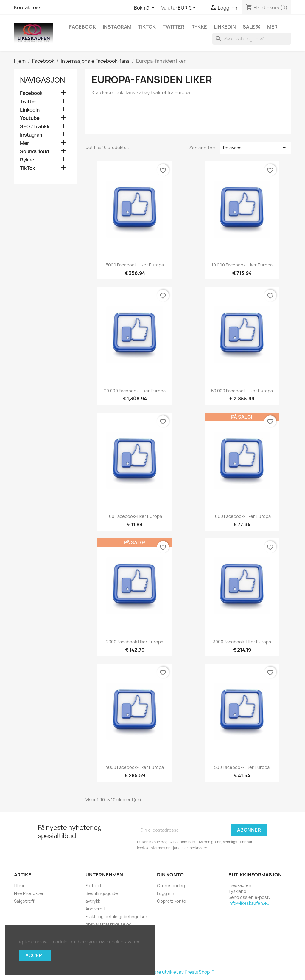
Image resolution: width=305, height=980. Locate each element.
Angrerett (96, 909)
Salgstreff (24, 901)
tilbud (20, 886)
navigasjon (42, 80)
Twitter (173, 27)
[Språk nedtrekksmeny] (145, 8)
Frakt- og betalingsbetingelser (116, 917)
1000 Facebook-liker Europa (242, 516)
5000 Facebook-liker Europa (135, 265)
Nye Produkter (29, 893)
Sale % (252, 27)
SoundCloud (34, 152)
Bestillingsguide (102, 893)
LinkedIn (225, 27)
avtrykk (93, 901)
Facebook (83, 27)
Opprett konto (172, 901)
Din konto (170, 875)
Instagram (117, 27)
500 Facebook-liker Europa (242, 767)
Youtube (30, 118)
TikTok (147, 27)
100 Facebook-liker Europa (135, 516)
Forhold (93, 886)
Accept (35, 955)
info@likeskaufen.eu (249, 903)
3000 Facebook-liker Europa (242, 642)
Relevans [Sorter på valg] (255, 148)
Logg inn (166, 893)
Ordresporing (171, 886)
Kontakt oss (28, 7)
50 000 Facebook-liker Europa (242, 391)
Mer (272, 27)
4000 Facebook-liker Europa (135, 767)
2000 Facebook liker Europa (135, 642)
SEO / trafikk (35, 127)
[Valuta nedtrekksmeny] (188, 8)
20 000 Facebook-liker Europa (135, 391)
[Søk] (252, 39)
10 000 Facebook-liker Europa (242, 265)
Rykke (199, 27)
